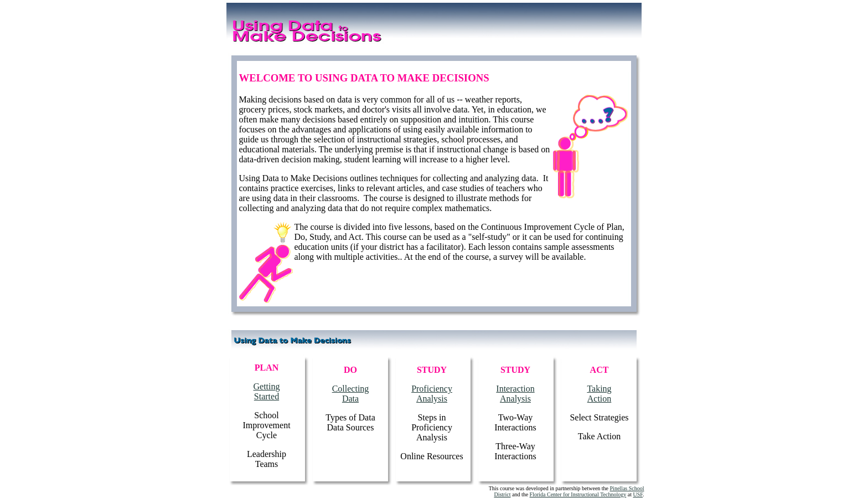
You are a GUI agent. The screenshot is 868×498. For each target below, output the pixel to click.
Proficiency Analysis (432, 394)
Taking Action (599, 394)
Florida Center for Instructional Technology (578, 494)
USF (638, 494)
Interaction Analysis (515, 394)
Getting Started (267, 391)
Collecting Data (351, 394)
